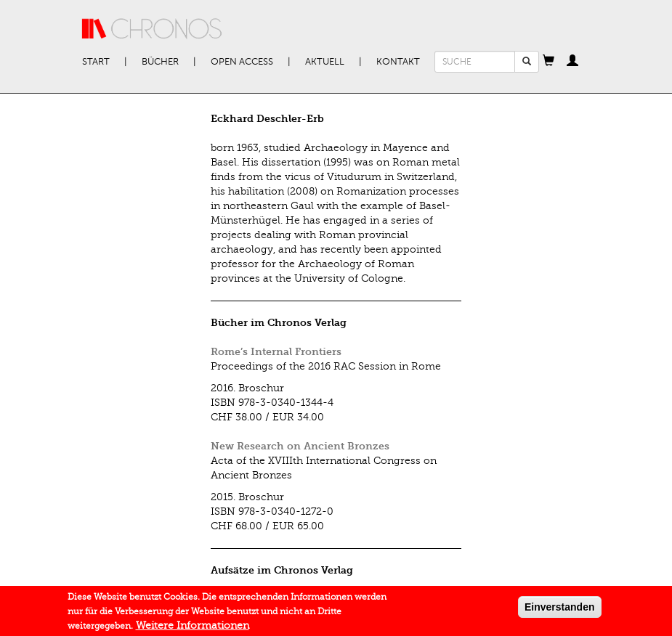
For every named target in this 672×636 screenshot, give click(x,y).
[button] (548, 62)
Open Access (242, 62)
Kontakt (398, 62)
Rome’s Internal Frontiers (276, 352)
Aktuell (325, 62)
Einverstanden (559, 610)
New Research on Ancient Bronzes (300, 446)
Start (96, 62)
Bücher (160, 62)
